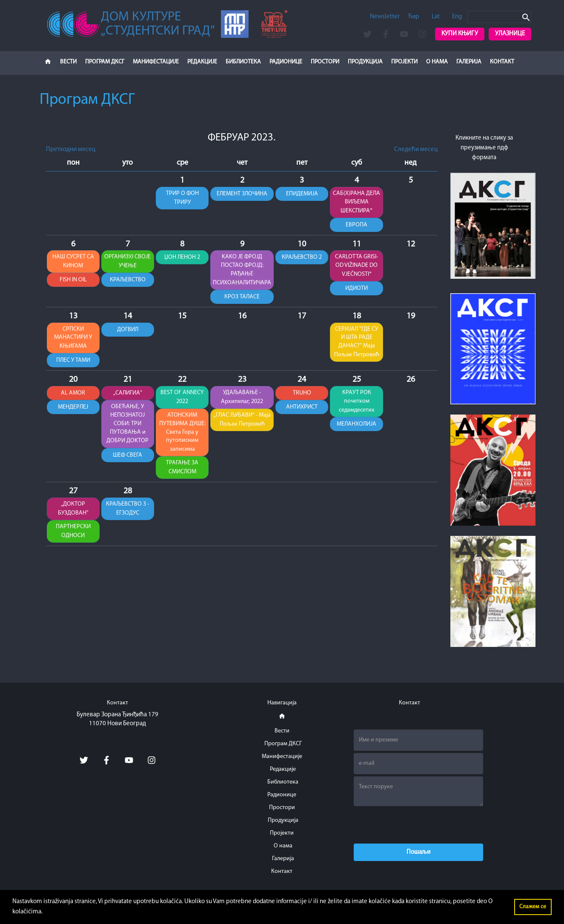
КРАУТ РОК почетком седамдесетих (356, 403)
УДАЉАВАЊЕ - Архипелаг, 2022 (242, 398)
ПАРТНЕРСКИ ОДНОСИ (73, 533)
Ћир (414, 17)
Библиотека (243, 62)
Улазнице (510, 34)
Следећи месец (416, 150)
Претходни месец (71, 150)
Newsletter (385, 17)
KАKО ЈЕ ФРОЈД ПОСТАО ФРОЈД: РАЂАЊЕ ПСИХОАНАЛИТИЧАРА (242, 270)
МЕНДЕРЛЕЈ (73, 409)
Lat (436, 17)
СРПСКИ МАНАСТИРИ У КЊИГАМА (73, 339)
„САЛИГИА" (128, 394)
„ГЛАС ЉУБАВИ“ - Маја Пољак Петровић (242, 421)
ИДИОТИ (356, 289)
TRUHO (302, 394)
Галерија (469, 62)
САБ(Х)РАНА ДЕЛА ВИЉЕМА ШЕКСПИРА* (356, 202)
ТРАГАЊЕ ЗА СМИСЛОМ (182, 469)
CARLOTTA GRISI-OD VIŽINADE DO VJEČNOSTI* (356, 266)
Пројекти (404, 62)
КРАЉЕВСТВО (128, 281)
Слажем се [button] (533, 907)
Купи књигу (460, 34)
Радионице (286, 62)
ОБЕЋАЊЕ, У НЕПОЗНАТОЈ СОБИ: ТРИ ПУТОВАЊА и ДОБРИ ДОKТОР (128, 426)
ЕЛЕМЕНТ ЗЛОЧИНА (242, 194)
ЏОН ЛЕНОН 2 (182, 258)
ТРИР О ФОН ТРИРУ (182, 198)
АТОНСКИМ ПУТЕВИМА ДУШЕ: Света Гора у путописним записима (182, 434)
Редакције (202, 62)
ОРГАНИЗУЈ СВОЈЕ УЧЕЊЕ (128, 262)
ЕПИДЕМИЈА (302, 194)
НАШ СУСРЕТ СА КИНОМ (73, 262)
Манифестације (156, 62)
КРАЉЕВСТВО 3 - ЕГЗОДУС (128, 511)
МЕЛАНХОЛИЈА (356, 426)
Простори (325, 62)
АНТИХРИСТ (302, 409)
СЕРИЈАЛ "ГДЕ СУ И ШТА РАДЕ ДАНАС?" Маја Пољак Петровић (356, 343)
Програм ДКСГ (105, 62)
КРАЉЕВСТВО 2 (302, 258)
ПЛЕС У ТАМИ (73, 362)
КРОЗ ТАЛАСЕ (242, 298)
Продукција (365, 62)
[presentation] (418, 825)
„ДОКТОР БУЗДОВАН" (73, 511)
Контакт (502, 62)
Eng (457, 17)
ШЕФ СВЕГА (128, 457)
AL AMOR (73, 394)
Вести (68, 62)
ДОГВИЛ (128, 330)
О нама (437, 62)
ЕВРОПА (356, 225)
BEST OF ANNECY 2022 (182, 398)
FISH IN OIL (73, 281)
